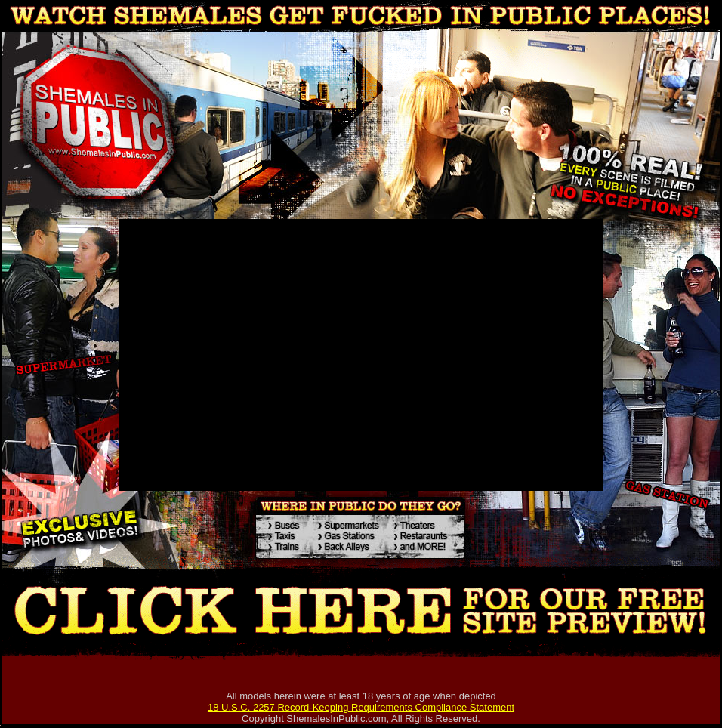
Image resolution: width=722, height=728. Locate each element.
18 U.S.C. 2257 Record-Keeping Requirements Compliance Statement (361, 707)
